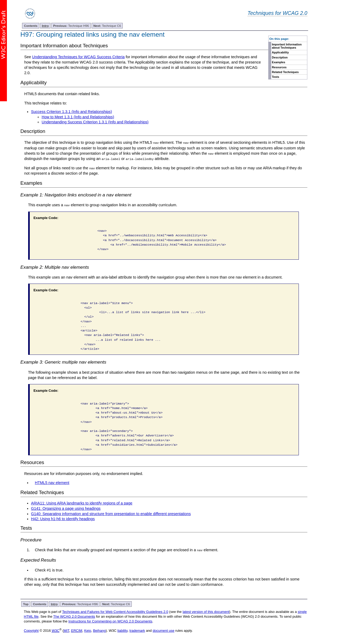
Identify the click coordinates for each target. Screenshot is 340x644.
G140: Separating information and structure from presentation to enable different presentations (111, 513)
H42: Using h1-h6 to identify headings (63, 519)
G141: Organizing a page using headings (66, 508)
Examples (279, 62)
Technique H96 (71, 26)
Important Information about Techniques (287, 46)
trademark (137, 630)
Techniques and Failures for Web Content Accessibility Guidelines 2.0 (115, 611)
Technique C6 (107, 26)
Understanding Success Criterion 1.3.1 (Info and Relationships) (95, 122)
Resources (279, 67)
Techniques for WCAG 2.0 (277, 13)
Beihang (99, 630)
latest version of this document (206, 611)
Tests (276, 77)
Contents (31, 26)
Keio (88, 630)
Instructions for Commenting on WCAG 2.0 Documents (110, 621)
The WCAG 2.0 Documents (74, 616)
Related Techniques (285, 72)
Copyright (31, 630)
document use (164, 630)
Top (26, 604)
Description (280, 57)
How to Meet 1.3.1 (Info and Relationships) (78, 117)
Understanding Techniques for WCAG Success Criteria (78, 57)
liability (122, 630)
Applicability (280, 52)
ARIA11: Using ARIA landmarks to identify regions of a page (82, 503)
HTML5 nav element (52, 482)
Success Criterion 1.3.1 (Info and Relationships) (72, 112)
